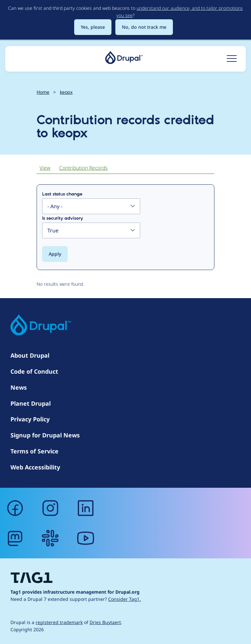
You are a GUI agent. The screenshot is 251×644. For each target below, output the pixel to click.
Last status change (62, 194)
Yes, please (93, 27)
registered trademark (59, 622)
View (45, 168)
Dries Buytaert (105, 622)
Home (43, 92)
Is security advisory (63, 218)
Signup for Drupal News (45, 435)
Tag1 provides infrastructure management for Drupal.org (75, 592)
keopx (66, 92)
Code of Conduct (34, 371)
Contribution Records (83, 168)
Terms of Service (34, 451)
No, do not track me (144, 27)
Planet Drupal (31, 403)
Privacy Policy (30, 419)
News (19, 387)
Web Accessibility (35, 467)
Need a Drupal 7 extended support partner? (76, 599)
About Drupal (30, 355)
